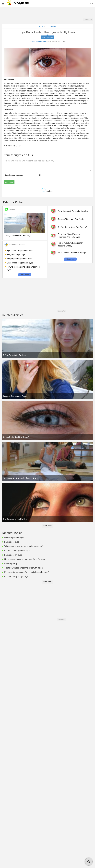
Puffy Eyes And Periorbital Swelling (73, 211)
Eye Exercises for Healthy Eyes (15, 519)
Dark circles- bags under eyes (20, 263)
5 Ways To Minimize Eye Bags (18, 236)
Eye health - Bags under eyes (20, 251)
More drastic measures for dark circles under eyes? (27, 572)
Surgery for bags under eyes (19, 259)
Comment (9, 182)
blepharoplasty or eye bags (16, 577)
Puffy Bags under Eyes (14, 538)
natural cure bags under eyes (17, 551)
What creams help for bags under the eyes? (24, 546)
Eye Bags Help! (11, 564)
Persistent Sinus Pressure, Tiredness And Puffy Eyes (69, 236)
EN (91, 3)
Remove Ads (88, 20)
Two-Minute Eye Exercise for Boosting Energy (70, 244)
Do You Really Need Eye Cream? (72, 227)
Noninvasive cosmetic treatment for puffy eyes (25, 559)
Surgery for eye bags (16, 255)
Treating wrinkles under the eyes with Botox (23, 568)
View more (25, 275)
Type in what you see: (14, 175)
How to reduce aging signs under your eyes (24, 268)
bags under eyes (12, 542)
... (47, 27)
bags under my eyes (13, 555)
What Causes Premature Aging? (72, 253)
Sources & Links (13, 146)
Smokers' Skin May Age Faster (71, 219)
